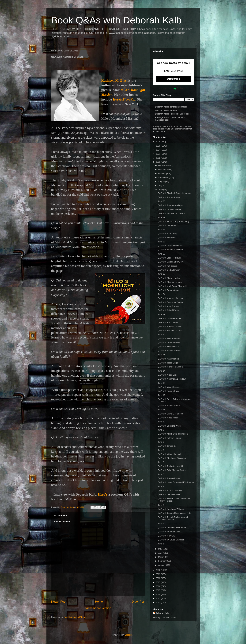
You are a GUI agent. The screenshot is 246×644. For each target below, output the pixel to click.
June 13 (161, 383)
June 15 (161, 355)
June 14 (161, 371)
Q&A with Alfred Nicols (168, 418)
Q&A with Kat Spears (167, 266)
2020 (158, 570)
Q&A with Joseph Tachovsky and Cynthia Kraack (173, 518)
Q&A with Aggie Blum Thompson (173, 434)
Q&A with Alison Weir (167, 375)
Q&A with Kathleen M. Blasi (170, 330)
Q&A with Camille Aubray (169, 318)
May (160, 549)
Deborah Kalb (163, 613)
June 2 (161, 524)
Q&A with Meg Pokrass (168, 306)
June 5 (161, 474)
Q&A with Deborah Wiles (169, 343)
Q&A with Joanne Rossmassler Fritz (174, 513)
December (163, 165)
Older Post (139, 602)
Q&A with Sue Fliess (167, 238)
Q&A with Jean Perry (167, 234)
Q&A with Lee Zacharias (169, 494)
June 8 (161, 442)
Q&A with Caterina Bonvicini (171, 262)
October (162, 174)
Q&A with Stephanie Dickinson (172, 458)
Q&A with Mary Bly (166, 536)
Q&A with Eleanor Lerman (170, 282)
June (161, 190)
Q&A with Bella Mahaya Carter (172, 470)
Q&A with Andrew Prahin (169, 478)
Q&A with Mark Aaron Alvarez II (172, 286)
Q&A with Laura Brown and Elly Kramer (176, 482)
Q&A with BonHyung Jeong (170, 302)
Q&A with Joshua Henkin (169, 351)
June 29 (161, 217)
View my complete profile (164, 617)
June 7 (161, 450)
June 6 (161, 462)
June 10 (161, 422)
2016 (158, 586)
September (164, 178)
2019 (158, 574)
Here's (103, 494)
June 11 (161, 410)
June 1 (161, 544)
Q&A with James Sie (167, 446)
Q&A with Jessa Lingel (168, 363)
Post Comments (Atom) (75, 617)
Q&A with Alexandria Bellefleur (172, 379)
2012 (158, 602)
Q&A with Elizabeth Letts (169, 532)
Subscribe (173, 79)
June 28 (161, 230)
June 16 (161, 334)
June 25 (161, 274)
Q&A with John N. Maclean (170, 490)
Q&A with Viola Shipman (169, 387)
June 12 (161, 395)
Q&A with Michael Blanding (170, 367)
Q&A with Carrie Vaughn (169, 290)
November (163, 170)
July (160, 186)
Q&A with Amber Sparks (169, 197)
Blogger (129, 635)
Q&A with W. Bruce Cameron (171, 540)
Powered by (173, 88)
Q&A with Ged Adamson (169, 270)
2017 (158, 582)
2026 (158, 142)
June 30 (161, 201)
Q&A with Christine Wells (169, 426)
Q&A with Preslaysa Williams (171, 509)
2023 (158, 154)
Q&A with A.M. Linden (168, 322)
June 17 (161, 314)
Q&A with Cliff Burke (167, 225)
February (163, 561)
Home (99, 602)
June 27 (161, 242)
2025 (158, 146)
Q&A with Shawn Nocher (169, 278)
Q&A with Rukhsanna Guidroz (171, 213)
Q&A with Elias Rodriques (170, 258)
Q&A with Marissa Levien (169, 326)
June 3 (161, 505)
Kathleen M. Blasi (114, 80)
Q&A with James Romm (169, 406)
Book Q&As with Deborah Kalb (116, 20)
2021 (158, 162)
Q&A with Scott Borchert (169, 339)
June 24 (161, 294)
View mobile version (98, 608)
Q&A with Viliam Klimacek (170, 454)
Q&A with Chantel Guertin (170, 209)
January (162, 565)
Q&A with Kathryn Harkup (169, 438)
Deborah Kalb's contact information (171, 107)
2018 (158, 578)
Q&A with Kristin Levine (168, 347)
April (161, 553)
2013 (158, 598)
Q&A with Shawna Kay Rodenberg (174, 221)
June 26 (161, 254)
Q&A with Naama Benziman (170, 250)
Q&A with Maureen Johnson (171, 298)
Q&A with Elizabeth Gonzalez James (175, 193)
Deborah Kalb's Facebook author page (173, 114)
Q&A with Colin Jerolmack (170, 246)
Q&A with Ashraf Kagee (168, 310)
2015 (158, 590)
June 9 (161, 430)
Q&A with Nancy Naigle (168, 359)
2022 (158, 158)
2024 (158, 150)
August (162, 182)
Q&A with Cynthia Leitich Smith (172, 528)
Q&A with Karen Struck (168, 391)
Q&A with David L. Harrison (170, 414)
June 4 (161, 486)
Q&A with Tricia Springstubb (171, 466)
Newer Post (59, 602)
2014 (158, 594)
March (161, 557)
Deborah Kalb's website (166, 110)
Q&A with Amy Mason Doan (170, 205)
